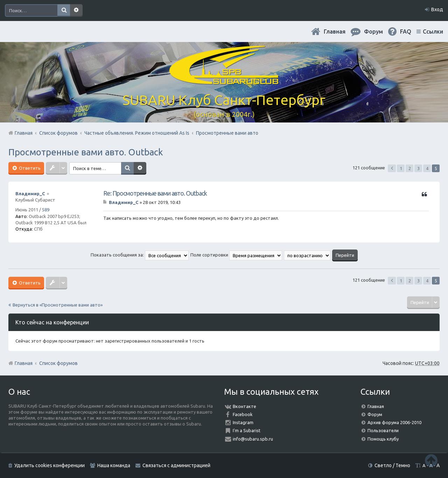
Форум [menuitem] (373, 31)
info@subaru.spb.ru (253, 439)
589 (46, 210)
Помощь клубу (383, 439)
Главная (335, 31)
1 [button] (401, 168)
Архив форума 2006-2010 (394, 422)
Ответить (29, 168)
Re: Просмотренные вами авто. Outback (155, 193)
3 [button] (418, 168)
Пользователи (383, 430)
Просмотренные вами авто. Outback (86, 152)
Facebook (243, 414)
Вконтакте (244, 406)
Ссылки (433, 31)
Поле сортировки (236, 255)
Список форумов (58, 363)
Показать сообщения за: (140, 255)
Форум (375, 414)
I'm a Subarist (247, 430)
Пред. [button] (392, 168)
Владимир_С (30, 194)
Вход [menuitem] (437, 9)
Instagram (243, 422)
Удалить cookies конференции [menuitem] (50, 465)
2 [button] (410, 168)
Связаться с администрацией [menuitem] (176, 465)
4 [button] (427, 168)
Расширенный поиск (76, 10)
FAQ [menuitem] (406, 31)
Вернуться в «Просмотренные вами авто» (58, 305)
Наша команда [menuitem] (114, 465)
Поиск (64, 10)
